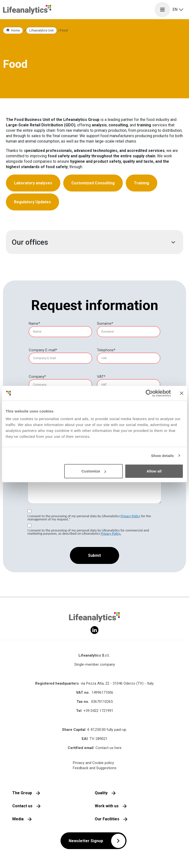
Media (18, 819)
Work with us (107, 806)
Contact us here (109, 748)
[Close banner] (182, 393)
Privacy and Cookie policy (93, 763)
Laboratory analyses (33, 183)
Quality (101, 793)
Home (15, 30)
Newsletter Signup (86, 841)
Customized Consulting (93, 183)
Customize (94, 471)
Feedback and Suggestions (95, 768)
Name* (34, 324)
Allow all (154, 471)
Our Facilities (107, 819)
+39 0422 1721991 (98, 711)
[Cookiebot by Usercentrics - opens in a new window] (149, 393)
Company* (37, 377)
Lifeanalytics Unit (41, 30)
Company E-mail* (43, 350)
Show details (163, 455)
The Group (22, 793)
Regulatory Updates (32, 202)
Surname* (105, 324)
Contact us (22, 806)
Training (142, 183)
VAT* (101, 377)
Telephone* (106, 350)
